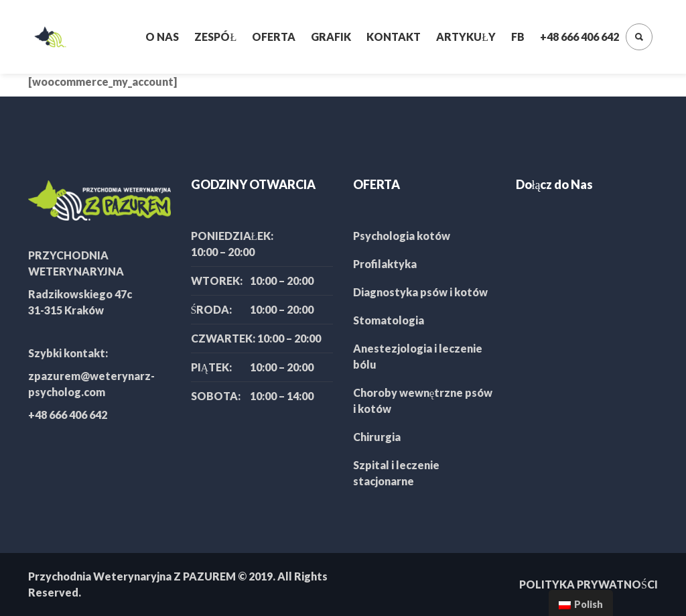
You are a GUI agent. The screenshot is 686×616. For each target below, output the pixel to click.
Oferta (274, 37)
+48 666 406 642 (579, 37)
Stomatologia (389, 320)
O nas (162, 37)
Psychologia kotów (402, 236)
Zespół (215, 37)
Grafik (331, 37)
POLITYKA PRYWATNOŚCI (589, 584)
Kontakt (394, 37)
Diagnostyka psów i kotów (420, 292)
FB (518, 37)
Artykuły (466, 37)
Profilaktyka (385, 264)
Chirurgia (377, 437)
